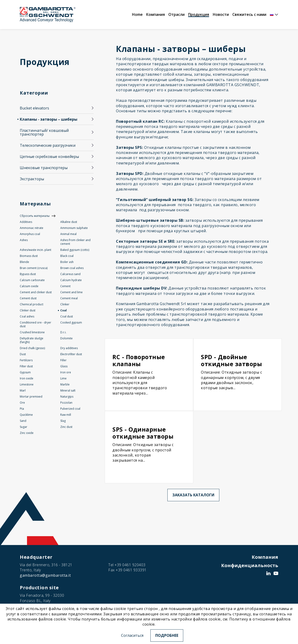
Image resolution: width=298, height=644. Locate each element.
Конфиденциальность (250, 565)
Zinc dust (66, 427)
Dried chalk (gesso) (32, 348)
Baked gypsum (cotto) (75, 250)
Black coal (67, 256)
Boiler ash (67, 262)
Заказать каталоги (193, 495)
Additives (26, 222)
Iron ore (66, 372)
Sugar (24, 427)
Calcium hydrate (71, 280)
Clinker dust (28, 310)
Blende (24, 262)
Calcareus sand (70, 274)
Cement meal (69, 298)
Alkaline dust (69, 222)
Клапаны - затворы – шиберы (49, 119)
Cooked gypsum (71, 322)
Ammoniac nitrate (32, 228)
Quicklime (26, 415)
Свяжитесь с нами (249, 14)
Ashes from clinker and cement (75, 242)
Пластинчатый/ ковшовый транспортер (44, 132)
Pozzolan (66, 403)
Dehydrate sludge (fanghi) (32, 340)
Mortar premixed (31, 397)
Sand (23, 421)
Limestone (27, 384)
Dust (23, 354)
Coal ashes (27, 316)
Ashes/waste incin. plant (36, 250)
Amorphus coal (30, 234)
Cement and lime (71, 292)
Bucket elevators (34, 108)
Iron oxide (27, 378)
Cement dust (28, 298)
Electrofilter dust (71, 354)
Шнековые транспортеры (44, 168)
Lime (63, 378)
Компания (156, 14)
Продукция (199, 14)
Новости (221, 14)
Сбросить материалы (35, 216)
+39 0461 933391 (131, 570)
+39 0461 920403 (130, 565)
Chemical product (32, 304)
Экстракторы (32, 179)
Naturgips (67, 397)
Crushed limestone (32, 332)
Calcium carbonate (32, 280)
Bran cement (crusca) (34, 268)
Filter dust (26, 366)
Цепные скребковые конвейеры (49, 157)
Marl (23, 390)
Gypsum (25, 372)
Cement (65, 286)
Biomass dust (29, 256)
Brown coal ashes (72, 268)
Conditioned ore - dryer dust (36, 324)
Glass (64, 366)
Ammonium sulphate (74, 228)
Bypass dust (28, 274)
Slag (63, 421)
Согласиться (132, 635)
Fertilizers (26, 360)
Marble (65, 384)
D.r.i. (63, 332)
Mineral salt (68, 390)
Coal (64, 310)
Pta (22, 409)
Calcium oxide (29, 286)
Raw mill (66, 415)
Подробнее (167, 635)
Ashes (24, 240)
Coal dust (67, 316)
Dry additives (69, 348)
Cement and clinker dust (36, 292)
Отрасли (176, 14)
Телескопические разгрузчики (48, 145)
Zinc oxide (27, 433)
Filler (63, 360)
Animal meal (68, 234)
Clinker (65, 304)
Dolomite (66, 338)
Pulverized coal (70, 409)
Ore (22, 403)
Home (137, 14)
